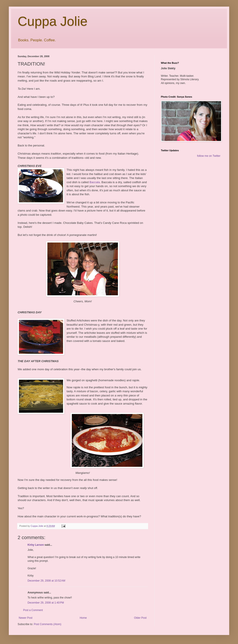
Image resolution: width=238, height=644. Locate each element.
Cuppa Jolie (53, 21)
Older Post (140, 618)
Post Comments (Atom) (47, 624)
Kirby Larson (36, 545)
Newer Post (26, 618)
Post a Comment (33, 610)
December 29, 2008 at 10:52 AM (46, 581)
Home (83, 618)
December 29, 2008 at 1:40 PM (46, 603)
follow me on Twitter (209, 156)
